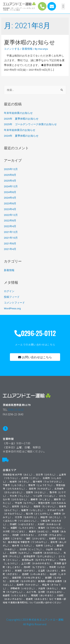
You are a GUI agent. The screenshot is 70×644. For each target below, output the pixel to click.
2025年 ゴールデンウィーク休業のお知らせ (30, 124)
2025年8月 (10, 175)
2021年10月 (11, 238)
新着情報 (27, 49)
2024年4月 (10, 198)
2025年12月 (11, 169)
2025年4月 (10, 181)
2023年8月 (10, 203)
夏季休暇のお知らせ (29, 42)
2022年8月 (10, 220)
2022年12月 (11, 215)
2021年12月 (11, 232)
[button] (63, 6)
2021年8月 (10, 243)
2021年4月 (10, 249)
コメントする (12, 49)
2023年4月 (10, 209)
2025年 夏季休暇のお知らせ (21, 119)
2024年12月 (11, 186)
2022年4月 (10, 226)
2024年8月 (10, 192)
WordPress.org (12, 308)
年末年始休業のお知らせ (18, 113)
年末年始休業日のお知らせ (20, 130)
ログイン (9, 291)
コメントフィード (14, 303)
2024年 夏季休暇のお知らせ (21, 136)
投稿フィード (12, 297)
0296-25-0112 (16, 410)
